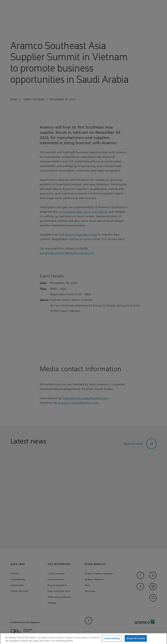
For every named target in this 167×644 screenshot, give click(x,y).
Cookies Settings (112, 640)
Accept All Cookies (136, 640)
